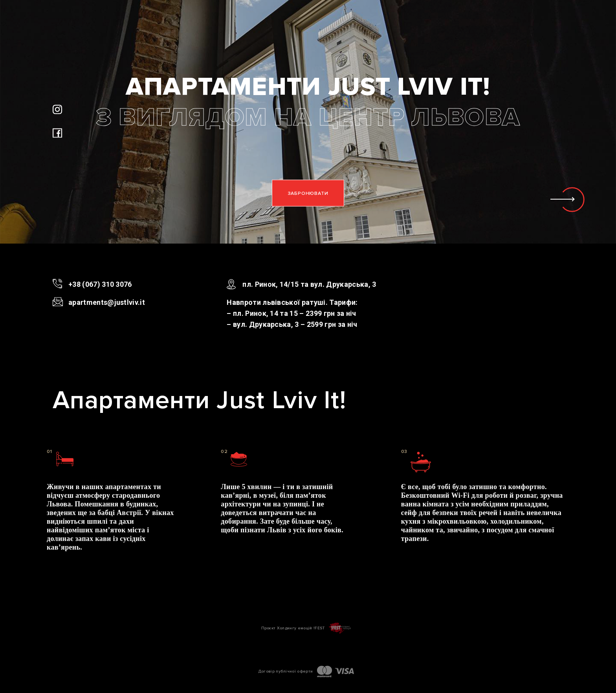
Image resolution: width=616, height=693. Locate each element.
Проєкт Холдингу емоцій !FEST (293, 628)
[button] (573, 200)
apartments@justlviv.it (107, 302)
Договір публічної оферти (286, 671)
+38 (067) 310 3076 (100, 284)
